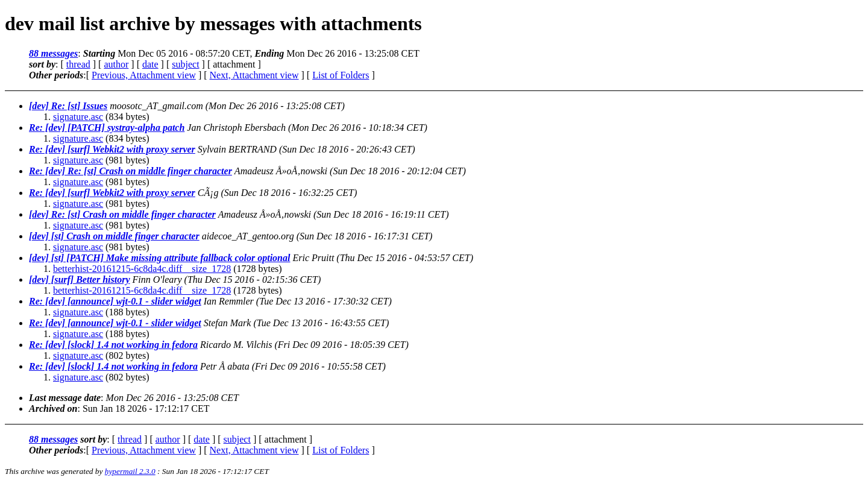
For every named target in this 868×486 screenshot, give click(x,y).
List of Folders (341, 75)
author (116, 64)
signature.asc (78, 117)
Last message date (65, 398)
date (150, 64)
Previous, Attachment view (144, 75)
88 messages (53, 53)
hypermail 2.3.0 (130, 471)
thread (78, 64)
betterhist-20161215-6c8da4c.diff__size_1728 (142, 269)
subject (185, 64)
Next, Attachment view (254, 75)
